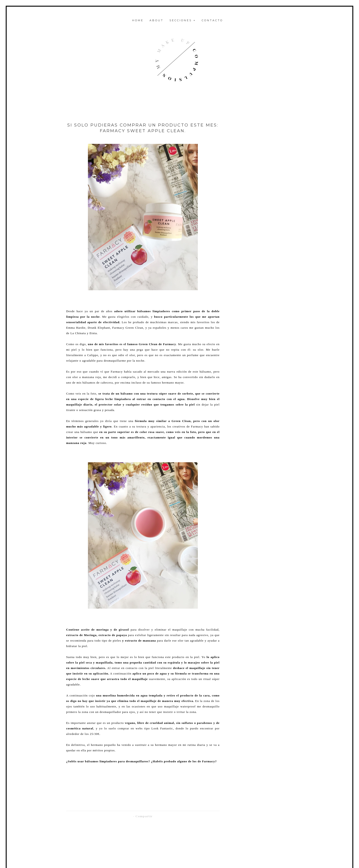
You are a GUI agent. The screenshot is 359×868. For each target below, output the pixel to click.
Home (138, 20)
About (156, 20)
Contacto (212, 20)
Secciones (183, 20)
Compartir (144, 816)
